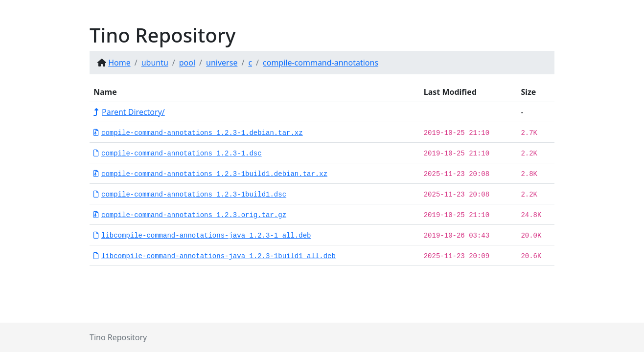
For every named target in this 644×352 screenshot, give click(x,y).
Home (119, 63)
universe (222, 63)
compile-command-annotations (321, 63)
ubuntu (155, 63)
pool (187, 63)
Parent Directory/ (129, 112)
